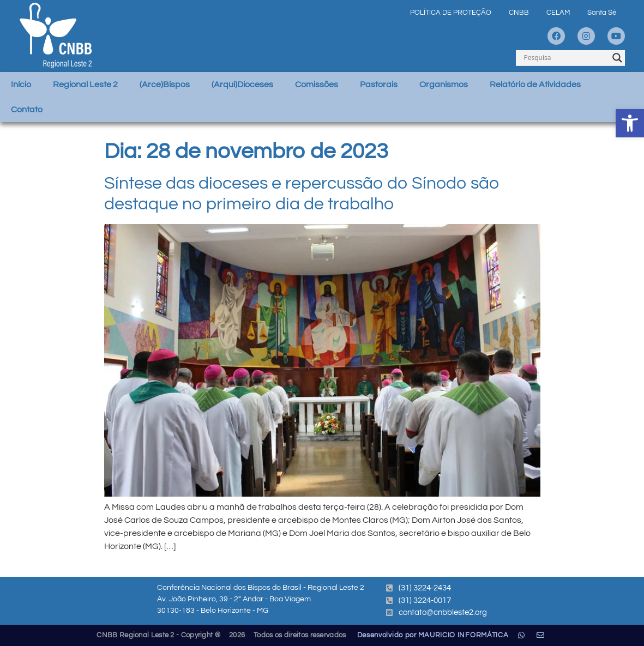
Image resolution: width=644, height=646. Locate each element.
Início (21, 84)
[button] (630, 123)
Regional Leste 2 (85, 84)
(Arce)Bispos (165, 84)
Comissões (317, 84)
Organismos (444, 84)
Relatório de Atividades (535, 84)
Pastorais (379, 84)
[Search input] (565, 58)
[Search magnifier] (617, 58)
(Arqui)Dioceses (242, 84)
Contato (27, 110)
